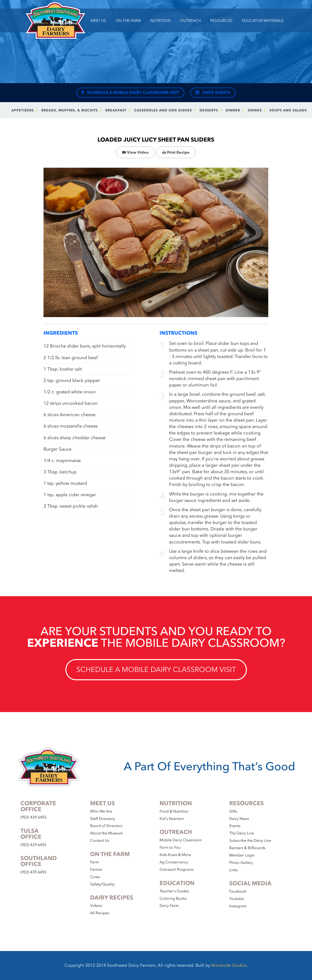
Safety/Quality (102, 884)
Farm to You (170, 847)
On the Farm (128, 21)
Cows (95, 877)
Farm (95, 862)
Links (234, 870)
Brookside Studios (229, 965)
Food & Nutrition (174, 811)
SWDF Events (213, 93)
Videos (96, 906)
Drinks (255, 110)
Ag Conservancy (174, 862)
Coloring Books (173, 899)
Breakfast (116, 110)
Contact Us (100, 841)
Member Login (242, 855)
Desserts (209, 110)
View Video (135, 152)
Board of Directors (106, 826)
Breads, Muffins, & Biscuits (70, 110)
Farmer (96, 870)
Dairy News (239, 819)
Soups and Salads (288, 110)
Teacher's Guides (174, 891)
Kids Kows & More (175, 855)
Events (235, 826)
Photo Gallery (241, 863)
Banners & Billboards (247, 848)
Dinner (233, 110)
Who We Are (101, 811)
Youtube (236, 899)
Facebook (238, 891)
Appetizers (23, 110)
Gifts (233, 811)
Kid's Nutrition (172, 819)
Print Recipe (176, 152)
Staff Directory (103, 819)
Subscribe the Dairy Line (250, 841)
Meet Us (98, 21)
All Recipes (100, 913)
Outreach (190, 21)
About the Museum (107, 833)
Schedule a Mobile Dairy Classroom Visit (130, 93)
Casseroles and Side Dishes (163, 110)
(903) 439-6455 (33, 817)
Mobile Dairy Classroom (181, 840)
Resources (221, 21)
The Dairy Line (242, 833)
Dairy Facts (169, 906)
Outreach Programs (177, 870)
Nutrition (160, 21)
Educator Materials (263, 21)
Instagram (238, 906)
